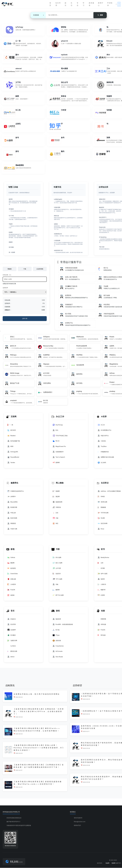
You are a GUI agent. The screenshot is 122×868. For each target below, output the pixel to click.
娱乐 (66, 4)
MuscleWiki (13, 503)
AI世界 (102, 418)
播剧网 (11, 564)
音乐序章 (12, 625)
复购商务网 (57, 503)
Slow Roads (58, 657)
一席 (10, 426)
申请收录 (110, 4)
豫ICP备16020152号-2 (13, 822)
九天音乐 (12, 647)
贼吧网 (56, 591)
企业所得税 (40, 271)
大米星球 (12, 585)
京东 (55, 514)
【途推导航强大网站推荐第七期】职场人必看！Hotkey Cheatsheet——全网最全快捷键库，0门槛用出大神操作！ (39, 748)
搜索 (100, 15)
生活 (72, 4)
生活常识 (103, 484)
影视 (10, 550)
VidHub (11, 558)
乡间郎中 (12, 498)
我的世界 (57, 620)
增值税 (10, 271)
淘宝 (55, 525)
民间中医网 (12, 519)
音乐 (10, 612)
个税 (25, 271)
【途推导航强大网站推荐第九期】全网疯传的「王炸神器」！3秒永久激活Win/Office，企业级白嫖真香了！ (39, 712)
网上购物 (58, 484)
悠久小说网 (57, 564)
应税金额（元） (7, 277)
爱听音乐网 (12, 652)
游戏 (56, 612)
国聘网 (56, 464)
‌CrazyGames (58, 647)
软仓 (55, 432)
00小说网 (57, 558)
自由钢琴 (12, 631)
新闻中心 (101, 4)
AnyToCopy (58, 426)
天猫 (55, 519)
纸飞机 (56, 631)
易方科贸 (12, 432)
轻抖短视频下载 (14, 442)
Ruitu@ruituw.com (80, 822)
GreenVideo (13, 574)
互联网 (11, 418)
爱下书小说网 (58, 596)
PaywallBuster (13, 459)
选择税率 (5, 290)
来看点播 (12, 580)
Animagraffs (13, 453)
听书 (101, 550)
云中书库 (57, 569)
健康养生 (12, 484)
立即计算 (25, 320)
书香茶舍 (57, 508)
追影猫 (11, 596)
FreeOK (11, 591)
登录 (119, 4)
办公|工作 (58, 418)
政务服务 (92, 4)
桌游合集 (57, 641)
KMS (10, 448)
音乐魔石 (12, 636)
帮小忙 (56, 442)
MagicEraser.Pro (59, 448)
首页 (50, 4)
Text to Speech (59, 459)
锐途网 (107, 863)
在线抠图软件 (58, 453)
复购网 (56, 492)
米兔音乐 (12, 620)
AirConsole (58, 652)
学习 (84, 4)
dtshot (11, 657)
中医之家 (12, 514)
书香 (56, 550)
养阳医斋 (12, 525)
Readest (12, 437)
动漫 (101, 612)
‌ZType (56, 636)
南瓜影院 (12, 569)
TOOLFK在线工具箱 (60, 437)
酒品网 (56, 498)
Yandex (11, 464)
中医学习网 (12, 530)
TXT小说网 (57, 580)
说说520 (57, 574)
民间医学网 (12, 508)
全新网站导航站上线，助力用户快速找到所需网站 (37, 695)
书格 (55, 585)
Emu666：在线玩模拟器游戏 (63, 625)
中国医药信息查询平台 (16, 492)
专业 (78, 4)
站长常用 (58, 4)
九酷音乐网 (12, 641)
